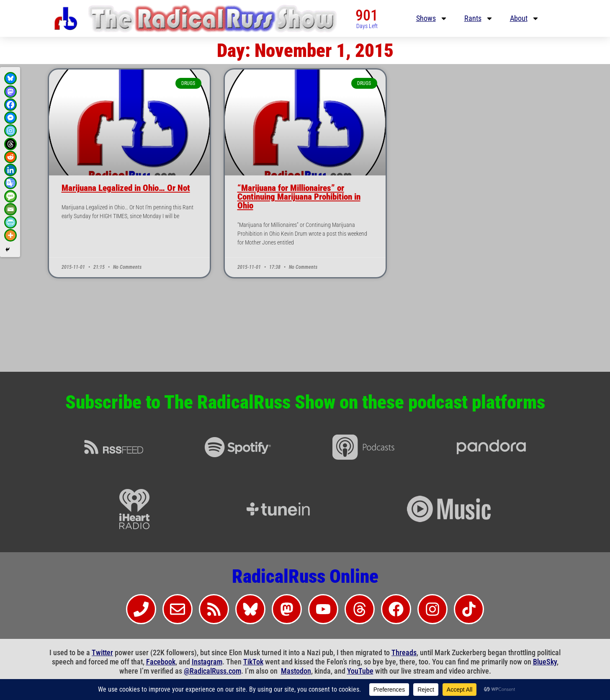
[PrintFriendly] (10, 222)
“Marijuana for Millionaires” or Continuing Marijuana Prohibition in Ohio (299, 197)
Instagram (207, 662)
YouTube (360, 671)
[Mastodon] (10, 92)
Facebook (161, 662)
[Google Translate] (10, 183)
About (525, 18)
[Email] (10, 209)
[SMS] (10, 196)
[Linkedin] (10, 170)
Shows (432, 18)
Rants (479, 18)
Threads (404, 652)
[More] (10, 235)
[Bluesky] (10, 78)
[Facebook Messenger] (10, 118)
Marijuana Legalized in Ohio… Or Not (126, 188)
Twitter (102, 652)
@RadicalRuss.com (212, 671)
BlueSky (545, 662)
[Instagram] (10, 131)
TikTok (253, 662)
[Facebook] (10, 105)
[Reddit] (10, 157)
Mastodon (296, 671)
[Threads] (10, 144)
